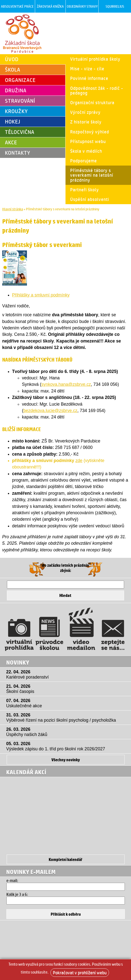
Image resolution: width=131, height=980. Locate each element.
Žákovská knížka (50, 6)
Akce (11, 142)
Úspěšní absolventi (90, 199)
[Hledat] (65, 585)
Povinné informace (89, 78)
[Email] (66, 887)
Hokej (13, 122)
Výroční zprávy (85, 112)
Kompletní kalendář (65, 859)
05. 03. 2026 (67, 746)
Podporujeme (84, 161)
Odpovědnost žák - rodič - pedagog (97, 90)
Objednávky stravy (82, 6)
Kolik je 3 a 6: (17, 894)
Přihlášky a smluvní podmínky (41, 295)
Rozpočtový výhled (90, 132)
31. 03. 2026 (67, 718)
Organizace (20, 80)
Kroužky (16, 111)
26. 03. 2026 (67, 732)
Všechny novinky (66, 760)
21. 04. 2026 (67, 689)
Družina (16, 90)
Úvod (12, 59)
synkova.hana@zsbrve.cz (66, 384)
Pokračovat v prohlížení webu (80, 973)
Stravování (20, 101)
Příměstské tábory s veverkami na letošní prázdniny (92, 175)
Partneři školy (85, 190)
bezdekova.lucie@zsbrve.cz (50, 411)
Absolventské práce (17, 6)
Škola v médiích (86, 151)
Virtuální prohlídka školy (95, 59)
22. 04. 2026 (67, 675)
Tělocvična (20, 132)
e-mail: (12, 880)
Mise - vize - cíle (87, 69)
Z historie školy (86, 122)
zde (79, 461)
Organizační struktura (92, 102)
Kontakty (18, 153)
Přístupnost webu (88, 141)
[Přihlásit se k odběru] (66, 914)
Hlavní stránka (13, 209)
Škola (13, 70)
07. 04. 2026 (67, 703)
